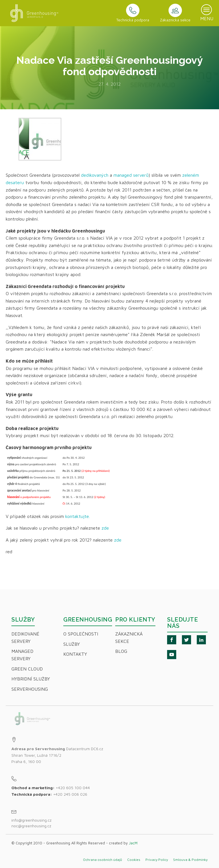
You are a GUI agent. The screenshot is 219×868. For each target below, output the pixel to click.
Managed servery (22, 655)
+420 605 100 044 (73, 788)
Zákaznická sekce (129, 637)
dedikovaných (95, 175)
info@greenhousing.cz (32, 820)
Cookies (134, 860)
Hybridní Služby (31, 679)
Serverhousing (30, 689)
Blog (121, 651)
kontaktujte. (78, 516)
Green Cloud (27, 669)
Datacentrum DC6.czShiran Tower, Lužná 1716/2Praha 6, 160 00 (57, 755)
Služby (72, 644)
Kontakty (75, 654)
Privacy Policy (157, 860)
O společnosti (81, 634)
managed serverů (131, 175)
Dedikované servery (25, 637)
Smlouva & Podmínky (190, 860)
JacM (133, 843)
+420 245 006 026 (70, 794)
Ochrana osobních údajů (103, 860)
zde (106, 528)
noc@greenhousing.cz (31, 826)
